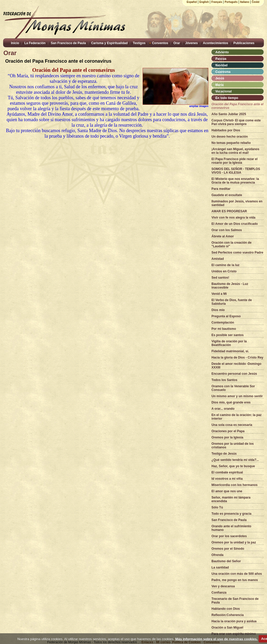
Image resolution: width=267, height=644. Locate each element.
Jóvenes (191, 43)
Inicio (15, 43)
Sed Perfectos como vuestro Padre (237, 253)
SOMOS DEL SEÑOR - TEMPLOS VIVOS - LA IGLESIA (236, 171)
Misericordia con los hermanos (235, 485)
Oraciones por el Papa (228, 431)
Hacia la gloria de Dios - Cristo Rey (237, 358)
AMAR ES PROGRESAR (229, 211)
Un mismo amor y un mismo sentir (237, 396)
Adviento (222, 52)
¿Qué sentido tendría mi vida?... (235, 460)
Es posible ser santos (227, 335)
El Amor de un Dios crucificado (235, 224)
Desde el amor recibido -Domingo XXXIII (236, 366)
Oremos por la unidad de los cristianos (233, 446)
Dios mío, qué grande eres (231, 402)
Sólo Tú (217, 507)
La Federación (35, 43)
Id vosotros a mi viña (227, 479)
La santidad (220, 567)
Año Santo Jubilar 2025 (229, 114)
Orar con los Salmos (227, 230)
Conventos (160, 43)
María (219, 85)
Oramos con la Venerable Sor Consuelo (233, 388)
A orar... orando (223, 409)
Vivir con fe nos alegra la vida (233, 218)
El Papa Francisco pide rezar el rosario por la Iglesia (235, 161)
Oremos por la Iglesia (227, 437)
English (204, 2)
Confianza (219, 593)
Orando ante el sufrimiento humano (231, 528)
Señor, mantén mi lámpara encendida (231, 499)
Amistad (218, 259)
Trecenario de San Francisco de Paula (235, 601)
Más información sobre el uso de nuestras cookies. (216, 639)
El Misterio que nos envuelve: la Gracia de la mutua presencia (235, 181)
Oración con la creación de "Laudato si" (231, 244)
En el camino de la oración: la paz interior (236, 417)
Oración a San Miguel (227, 628)
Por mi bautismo (224, 329)
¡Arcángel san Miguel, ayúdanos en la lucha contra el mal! (235, 151)
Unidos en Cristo (224, 271)
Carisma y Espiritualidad (109, 43)
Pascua (221, 59)
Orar (177, 43)
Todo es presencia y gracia (231, 514)
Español (192, 2)
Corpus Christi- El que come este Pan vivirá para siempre (236, 122)
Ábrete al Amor (223, 236)
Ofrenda (217, 555)
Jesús (220, 78)
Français (217, 2)
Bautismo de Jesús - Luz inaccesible (230, 286)
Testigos (139, 43)
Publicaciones (244, 43)
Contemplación (223, 323)
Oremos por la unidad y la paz (234, 542)
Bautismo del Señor (226, 561)
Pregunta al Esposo (226, 316)
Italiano (245, 2)
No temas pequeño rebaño (231, 143)
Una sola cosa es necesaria (232, 425)
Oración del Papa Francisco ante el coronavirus (237, 106)
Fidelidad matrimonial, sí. (230, 351)
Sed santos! (220, 278)
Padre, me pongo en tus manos (235, 580)
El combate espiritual (227, 472)
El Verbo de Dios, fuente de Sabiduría (232, 302)
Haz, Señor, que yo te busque (233, 466)
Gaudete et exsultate (227, 195)
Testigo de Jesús (224, 454)
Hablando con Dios (226, 609)
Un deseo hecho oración (230, 137)
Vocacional (223, 91)
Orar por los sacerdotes (229, 536)
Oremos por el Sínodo (228, 549)
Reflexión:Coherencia (227, 615)
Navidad (222, 65)
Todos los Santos (224, 380)
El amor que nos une (227, 491)
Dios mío (218, 310)
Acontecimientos (216, 43)
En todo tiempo (227, 98)
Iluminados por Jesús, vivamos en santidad (237, 203)
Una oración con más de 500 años (237, 574)
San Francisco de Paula (68, 43)
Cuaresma (223, 72)
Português (231, 2)
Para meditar (221, 189)
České (256, 2)
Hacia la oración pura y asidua (234, 621)
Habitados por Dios (226, 130)
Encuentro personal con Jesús (234, 374)
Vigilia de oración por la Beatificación (229, 343)
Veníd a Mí (219, 294)
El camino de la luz (225, 265)
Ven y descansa (223, 586)
